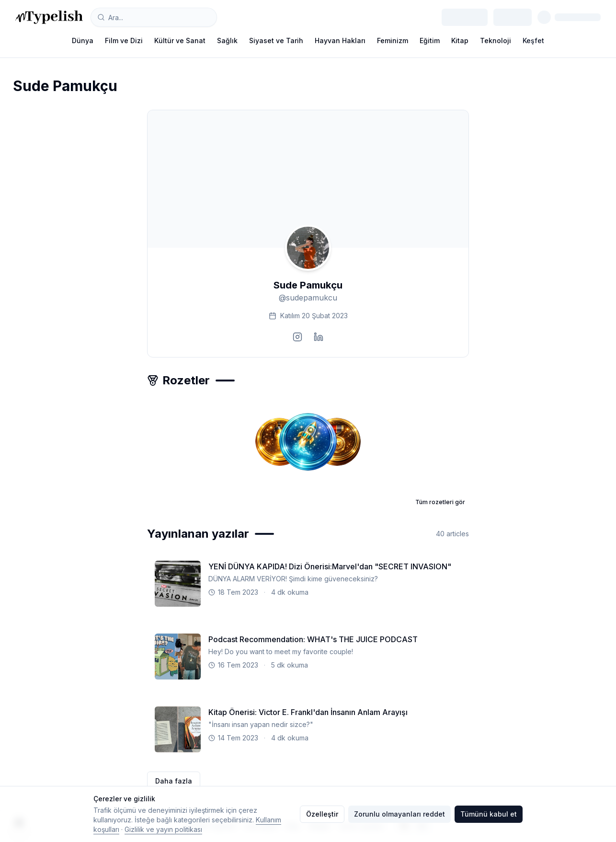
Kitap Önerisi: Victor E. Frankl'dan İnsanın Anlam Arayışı (308, 712)
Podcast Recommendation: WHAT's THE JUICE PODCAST (313, 639)
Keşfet (533, 40)
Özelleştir (322, 814)
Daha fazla (174, 781)
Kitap (460, 40)
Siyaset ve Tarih (276, 40)
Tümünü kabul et (489, 814)
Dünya (83, 40)
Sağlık (227, 40)
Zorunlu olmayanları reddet (399, 814)
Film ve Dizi (124, 40)
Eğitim (430, 40)
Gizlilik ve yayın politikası (163, 829)
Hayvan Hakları (340, 40)
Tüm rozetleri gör (440, 502)
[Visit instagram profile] (297, 337)
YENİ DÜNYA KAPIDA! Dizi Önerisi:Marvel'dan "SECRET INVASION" (330, 566)
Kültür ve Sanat (180, 40)
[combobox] (154, 17)
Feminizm (393, 40)
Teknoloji (496, 40)
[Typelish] (49, 17)
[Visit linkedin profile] (319, 337)
